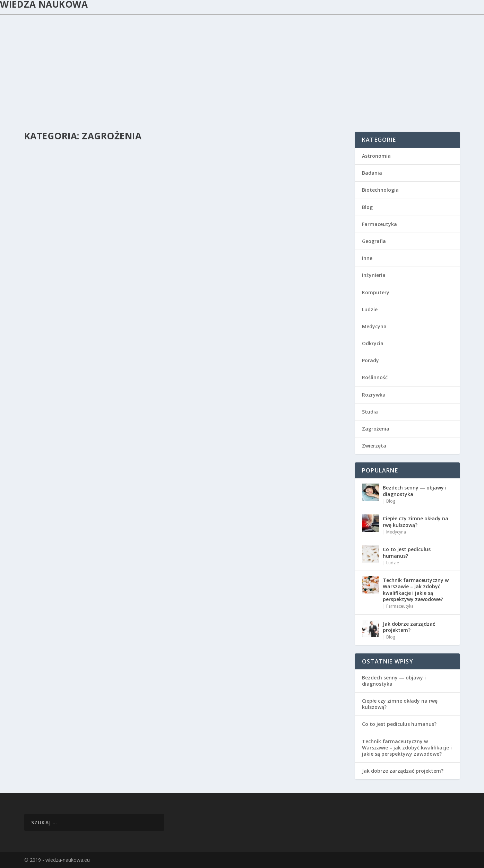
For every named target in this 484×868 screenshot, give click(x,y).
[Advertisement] (242, 67)
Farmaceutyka (379, 224)
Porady (370, 360)
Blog (367, 207)
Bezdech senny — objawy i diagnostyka (415, 491)
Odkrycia (373, 343)
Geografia (374, 241)
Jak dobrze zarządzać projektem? (409, 627)
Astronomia (376, 156)
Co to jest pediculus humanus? (407, 552)
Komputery (376, 292)
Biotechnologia (380, 190)
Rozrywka (374, 395)
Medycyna (374, 326)
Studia (370, 412)
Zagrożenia (376, 429)
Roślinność (375, 377)
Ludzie (370, 309)
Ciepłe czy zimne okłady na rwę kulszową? (416, 522)
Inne (367, 258)
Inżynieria (374, 275)
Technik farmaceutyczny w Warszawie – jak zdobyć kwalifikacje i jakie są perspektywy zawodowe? (416, 590)
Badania (372, 173)
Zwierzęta (374, 446)
